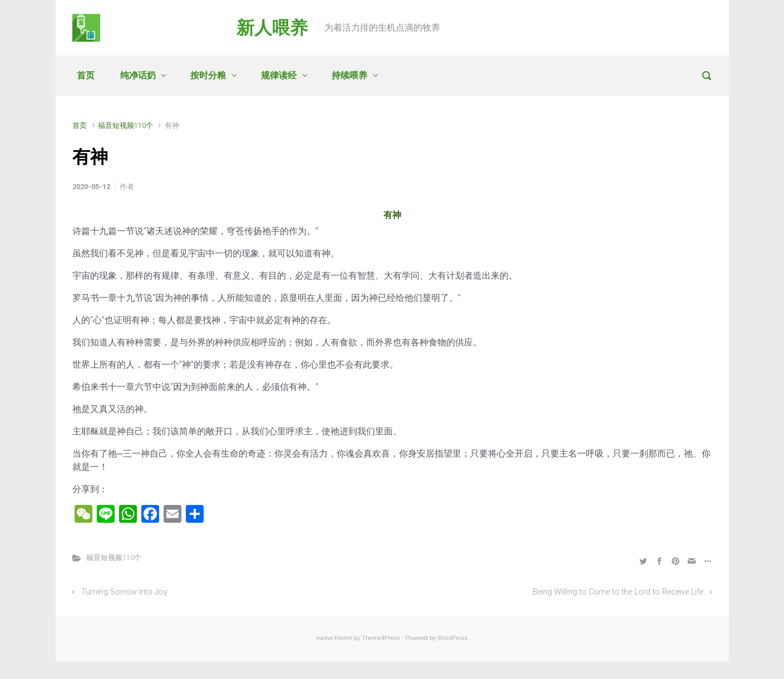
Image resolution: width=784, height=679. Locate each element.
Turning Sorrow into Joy (124, 592)
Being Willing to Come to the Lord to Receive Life (618, 592)
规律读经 (279, 75)
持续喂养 (349, 75)
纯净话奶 (138, 75)
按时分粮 (208, 75)
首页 (86, 75)
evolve (325, 638)
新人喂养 (272, 28)
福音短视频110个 (125, 125)
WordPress (452, 638)
